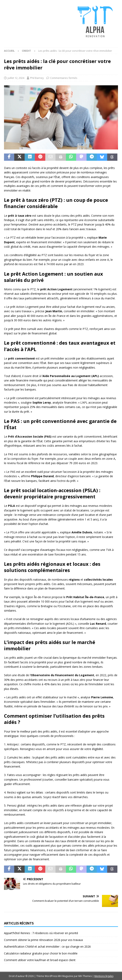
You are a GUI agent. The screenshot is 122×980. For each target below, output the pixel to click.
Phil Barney (37, 78)
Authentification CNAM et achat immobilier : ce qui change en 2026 (47, 947)
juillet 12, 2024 (16, 78)
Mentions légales (104, 976)
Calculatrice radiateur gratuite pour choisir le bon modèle (41, 953)
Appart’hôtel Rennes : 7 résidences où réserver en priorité (41, 933)
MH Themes (85, 976)
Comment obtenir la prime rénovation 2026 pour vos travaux (43, 940)
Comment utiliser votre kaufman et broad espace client (40, 960)
